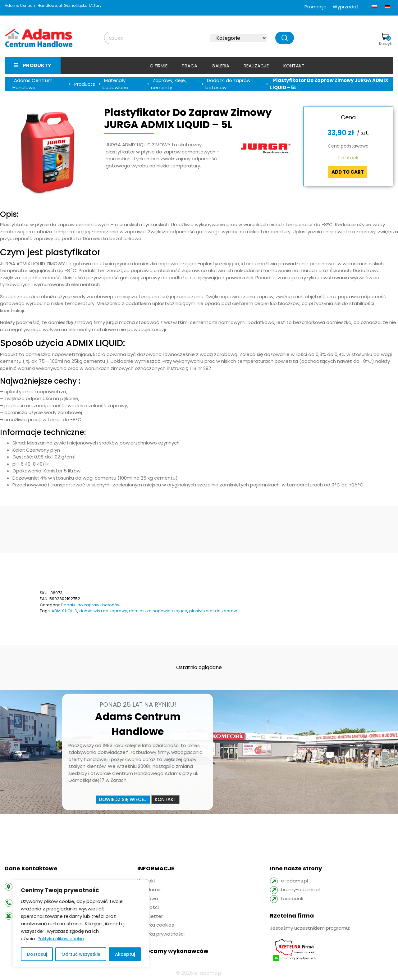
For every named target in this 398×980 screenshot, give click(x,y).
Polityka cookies (156, 925)
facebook (292, 898)
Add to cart (348, 172)
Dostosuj (37, 954)
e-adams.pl (294, 881)
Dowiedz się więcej (123, 799)
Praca (190, 66)
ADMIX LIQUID (64, 611)
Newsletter (150, 916)
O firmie (159, 66)
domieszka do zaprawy (103, 611)
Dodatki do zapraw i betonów (91, 605)
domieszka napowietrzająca (158, 611)
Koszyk (385, 39)
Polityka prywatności (161, 934)
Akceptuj (125, 954)
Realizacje (256, 66)
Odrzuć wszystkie (81, 954)
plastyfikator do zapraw (213, 611)
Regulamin (149, 889)
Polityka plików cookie (61, 939)
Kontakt (294, 66)
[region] (81, 924)
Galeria (220, 66)
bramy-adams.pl (300, 889)
